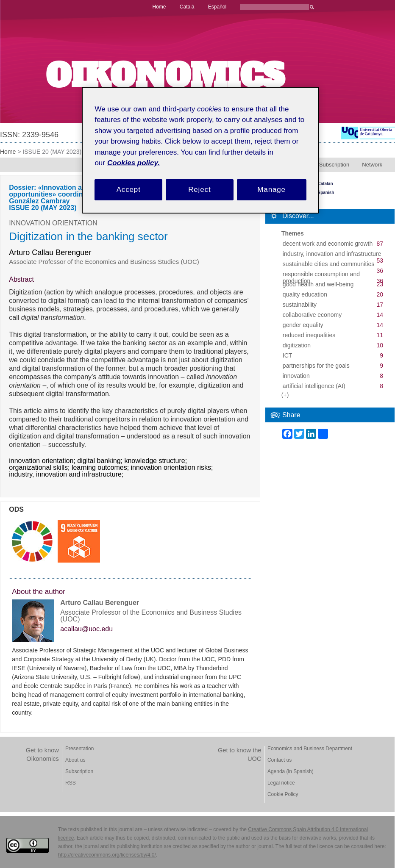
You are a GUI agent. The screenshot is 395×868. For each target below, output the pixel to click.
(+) (285, 395)
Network (372, 165)
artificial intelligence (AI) (314, 386)
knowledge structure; (156, 461)
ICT (288, 355)
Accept (129, 190)
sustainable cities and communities (328, 264)
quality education (305, 294)
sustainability (300, 305)
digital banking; (101, 461)
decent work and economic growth (328, 244)
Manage (271, 190)
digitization (297, 345)
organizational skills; (40, 468)
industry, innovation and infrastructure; (67, 474)
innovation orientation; (43, 461)
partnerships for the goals (316, 366)
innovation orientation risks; (173, 468)
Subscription (334, 165)
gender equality (303, 325)
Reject (199, 190)
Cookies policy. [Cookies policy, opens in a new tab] (134, 163)
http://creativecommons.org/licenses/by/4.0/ (107, 855)
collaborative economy (312, 315)
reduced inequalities (309, 335)
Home (8, 152)
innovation (296, 376)
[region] (200, 150)
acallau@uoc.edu (86, 629)
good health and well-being (318, 284)
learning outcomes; (101, 468)
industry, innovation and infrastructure (332, 254)
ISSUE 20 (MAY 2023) (52, 152)
